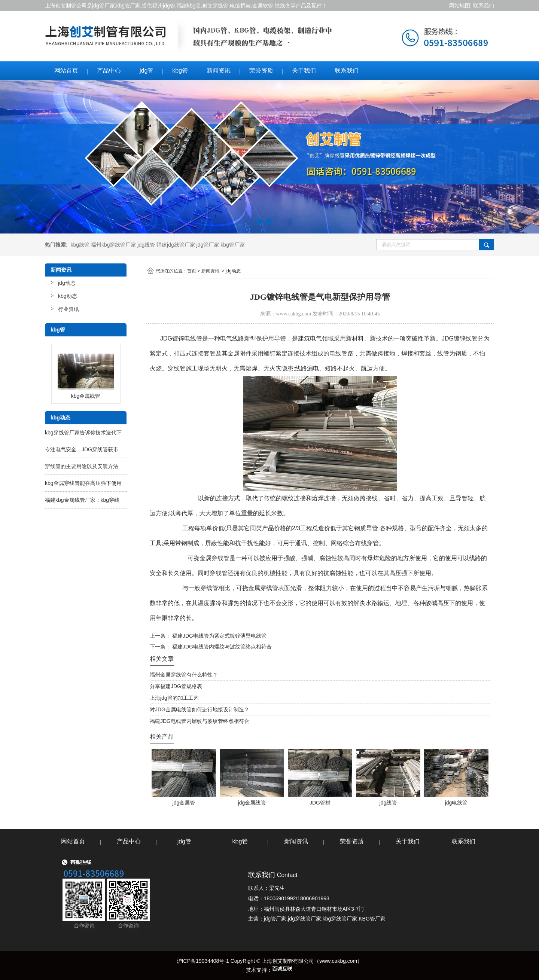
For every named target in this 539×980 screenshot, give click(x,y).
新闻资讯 (219, 71)
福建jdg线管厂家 (176, 245)
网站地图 (459, 6)
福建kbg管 (189, 6)
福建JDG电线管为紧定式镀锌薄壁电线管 (219, 636)
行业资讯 (68, 309)
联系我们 (484, 6)
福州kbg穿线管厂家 (114, 245)
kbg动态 (68, 296)
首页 (192, 271)
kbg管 (180, 71)
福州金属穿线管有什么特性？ (184, 675)
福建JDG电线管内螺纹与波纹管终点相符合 (221, 647)
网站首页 (66, 71)
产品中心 (109, 71)
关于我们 (304, 71)
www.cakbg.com (293, 314)
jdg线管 (146, 245)
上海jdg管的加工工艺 (174, 698)
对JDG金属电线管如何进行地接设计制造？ (200, 709)
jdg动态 (67, 283)
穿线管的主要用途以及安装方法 (82, 466)
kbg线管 (80, 245)
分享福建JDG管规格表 (176, 686)
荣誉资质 (261, 71)
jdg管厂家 (103, 6)
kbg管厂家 (129, 6)
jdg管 (147, 71)
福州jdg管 (164, 6)
